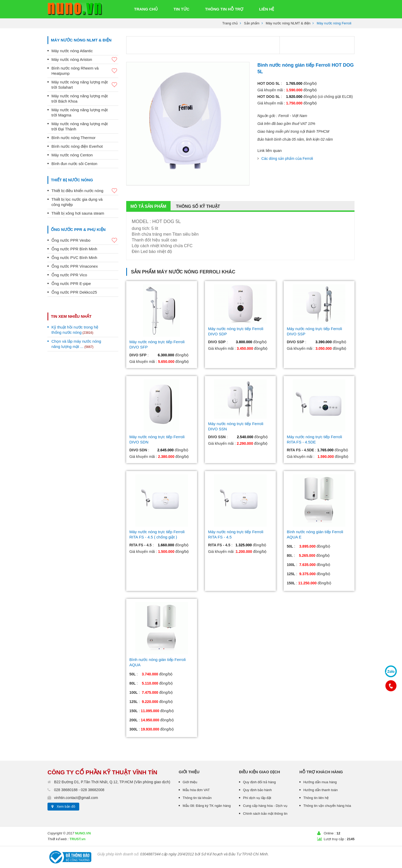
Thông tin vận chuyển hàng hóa (327, 806)
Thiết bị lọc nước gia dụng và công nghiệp (77, 202)
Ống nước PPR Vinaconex (75, 266)
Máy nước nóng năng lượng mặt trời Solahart (85, 85)
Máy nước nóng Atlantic (72, 51)
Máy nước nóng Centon (72, 155)
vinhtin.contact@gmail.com (76, 798)
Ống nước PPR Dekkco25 (74, 292)
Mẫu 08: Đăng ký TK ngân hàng (207, 806)
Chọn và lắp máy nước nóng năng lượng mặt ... (76, 344)
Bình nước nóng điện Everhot (77, 146)
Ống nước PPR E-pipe (71, 284)
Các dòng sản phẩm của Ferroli (287, 158)
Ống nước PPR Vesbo (85, 240)
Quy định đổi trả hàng (259, 782)
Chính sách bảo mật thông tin (265, 814)
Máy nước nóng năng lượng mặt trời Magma (80, 112)
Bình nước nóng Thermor (73, 138)
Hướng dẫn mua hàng (320, 782)
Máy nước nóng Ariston (85, 60)
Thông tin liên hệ (316, 798)
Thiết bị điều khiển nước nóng (85, 191)
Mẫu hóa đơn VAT (196, 790)
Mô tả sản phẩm (148, 206)
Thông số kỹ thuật (198, 206)
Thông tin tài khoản (197, 798)
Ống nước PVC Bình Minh (74, 258)
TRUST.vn (78, 839)
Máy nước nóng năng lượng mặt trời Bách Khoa (80, 99)
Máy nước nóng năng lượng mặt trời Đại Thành (80, 126)
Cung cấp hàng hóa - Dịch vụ (265, 806)
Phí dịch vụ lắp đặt (257, 798)
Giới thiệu (190, 782)
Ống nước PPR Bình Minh (74, 249)
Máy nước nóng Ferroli (189, 272)
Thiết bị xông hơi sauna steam (78, 213)
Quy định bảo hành (257, 790)
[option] (188, 124)
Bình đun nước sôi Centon (74, 164)
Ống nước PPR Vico (69, 275)
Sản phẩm (252, 23)
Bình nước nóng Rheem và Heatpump (85, 71)
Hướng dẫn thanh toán (321, 790)
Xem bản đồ (66, 806)
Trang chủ (230, 23)
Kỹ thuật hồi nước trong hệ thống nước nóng (75, 330)
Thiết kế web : (58, 839)
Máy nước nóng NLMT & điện (288, 23)
